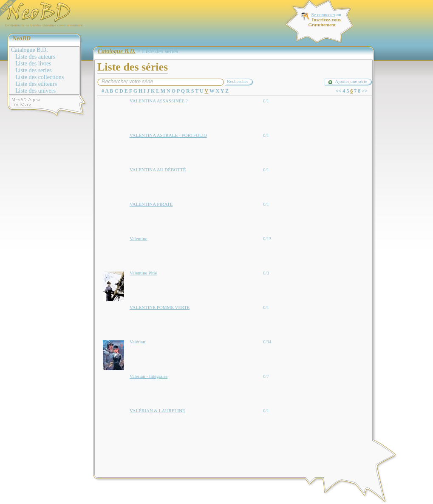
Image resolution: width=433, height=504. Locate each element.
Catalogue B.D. (30, 50)
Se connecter (324, 14)
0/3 (266, 273)
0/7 (266, 376)
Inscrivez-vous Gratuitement (324, 22)
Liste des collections (40, 77)
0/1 (266, 101)
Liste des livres (33, 64)
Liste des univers (35, 91)
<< (339, 91)
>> (365, 91)
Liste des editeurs (36, 84)
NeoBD (21, 38)
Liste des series (34, 70)
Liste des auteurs (35, 57)
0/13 (267, 238)
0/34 (267, 342)
